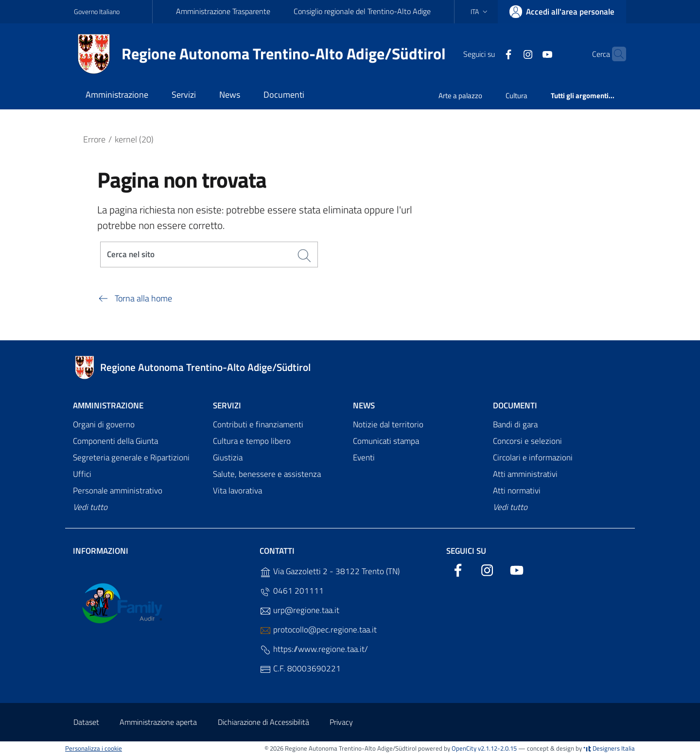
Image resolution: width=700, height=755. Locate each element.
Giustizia (228, 458)
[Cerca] (614, 54)
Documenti (515, 405)
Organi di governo (104, 425)
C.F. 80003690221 (300, 669)
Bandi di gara (515, 425)
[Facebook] (490, 53)
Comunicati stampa (386, 441)
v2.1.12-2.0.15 (497, 748)
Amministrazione (108, 405)
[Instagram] (509, 53)
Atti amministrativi (525, 474)
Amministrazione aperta (158, 722)
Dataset (86, 722)
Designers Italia (609, 748)
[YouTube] (528, 53)
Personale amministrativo (118, 491)
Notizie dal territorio (388, 425)
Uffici (82, 474)
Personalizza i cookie (94, 748)
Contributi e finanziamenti (258, 425)
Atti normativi (517, 491)
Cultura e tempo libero (252, 441)
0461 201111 (292, 591)
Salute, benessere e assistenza (267, 474)
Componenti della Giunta (115, 441)
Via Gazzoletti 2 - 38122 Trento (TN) (330, 571)
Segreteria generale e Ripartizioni (131, 458)
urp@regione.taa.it (299, 610)
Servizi (227, 405)
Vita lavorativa (237, 491)
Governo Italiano (97, 11)
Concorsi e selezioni (527, 441)
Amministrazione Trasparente (223, 11)
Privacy (341, 722)
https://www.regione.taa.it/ (314, 649)
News (364, 405)
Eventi (364, 458)
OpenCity (465, 748)
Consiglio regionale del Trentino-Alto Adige (362, 11)
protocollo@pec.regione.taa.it (318, 630)
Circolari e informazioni (533, 458)
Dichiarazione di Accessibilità (263, 722)
